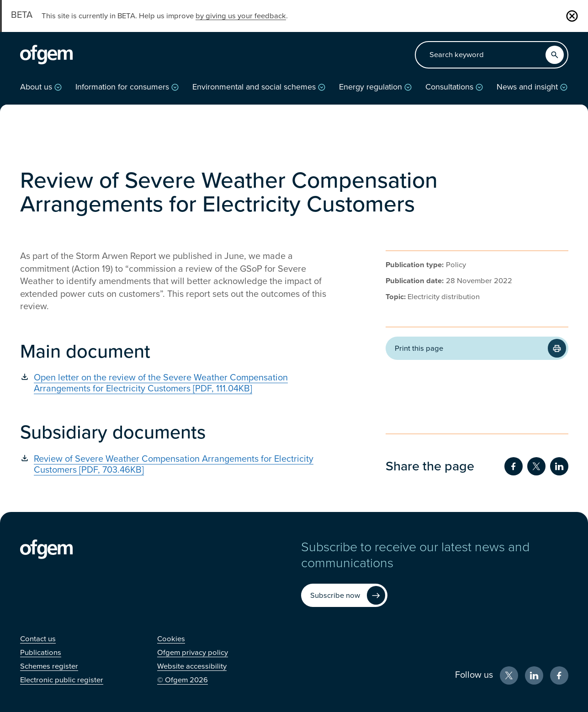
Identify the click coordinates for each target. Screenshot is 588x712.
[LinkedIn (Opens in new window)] (534, 675)
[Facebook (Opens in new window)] (559, 675)
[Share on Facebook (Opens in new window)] (514, 466)
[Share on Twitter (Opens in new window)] (536, 466)
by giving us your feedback (241, 16)
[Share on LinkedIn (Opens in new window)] (559, 466)
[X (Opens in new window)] (509, 675)
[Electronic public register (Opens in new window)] (62, 680)
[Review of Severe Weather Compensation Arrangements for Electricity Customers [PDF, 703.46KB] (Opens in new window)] (180, 464)
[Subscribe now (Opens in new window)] (344, 595)
